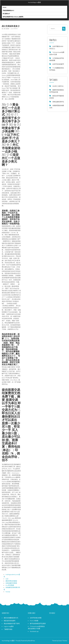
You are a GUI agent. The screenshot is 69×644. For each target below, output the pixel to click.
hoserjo (8, 592)
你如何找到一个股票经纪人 (58, 622)
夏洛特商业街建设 (11, 581)
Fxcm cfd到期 (34, 621)
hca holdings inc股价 (35, 2)
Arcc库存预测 (10, 585)
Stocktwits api (34, 631)
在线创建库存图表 (11, 583)
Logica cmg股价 (9, 626)
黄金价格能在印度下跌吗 (12, 624)
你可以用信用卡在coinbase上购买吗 (13, 17)
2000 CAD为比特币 (55, 618)
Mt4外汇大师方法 (58, 86)
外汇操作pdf (6, 14)
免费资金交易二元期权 (56, 620)
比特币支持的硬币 (58, 64)
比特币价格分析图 (36, 618)
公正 (7, 579)
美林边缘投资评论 (58, 102)
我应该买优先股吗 (10, 621)
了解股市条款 (8, 629)
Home (5, 7)
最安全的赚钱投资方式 (11, 618)
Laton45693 (14, 29)
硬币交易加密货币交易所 (38, 624)
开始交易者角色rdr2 (8, 10)
